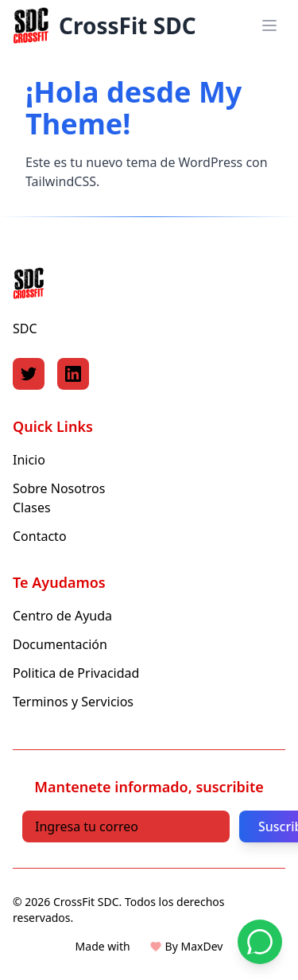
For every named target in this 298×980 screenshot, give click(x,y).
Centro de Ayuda (62, 616)
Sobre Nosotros (59, 488)
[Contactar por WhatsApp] (260, 942)
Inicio (29, 460)
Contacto (40, 536)
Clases (32, 507)
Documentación (60, 644)
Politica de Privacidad (76, 673)
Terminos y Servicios (73, 702)
